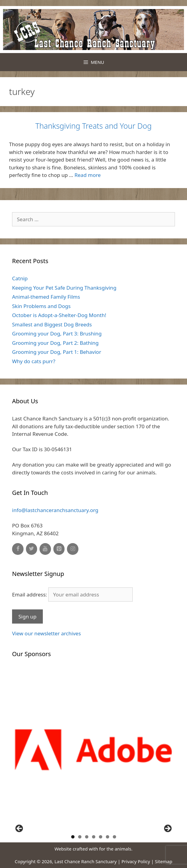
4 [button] (94, 837)
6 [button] (108, 837)
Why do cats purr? (34, 361)
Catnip (20, 278)
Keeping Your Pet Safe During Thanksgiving (64, 288)
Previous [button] (20, 829)
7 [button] (114, 837)
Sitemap (164, 861)
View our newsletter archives (46, 633)
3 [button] (87, 837)
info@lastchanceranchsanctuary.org (55, 510)
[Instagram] (73, 549)
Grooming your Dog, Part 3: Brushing (57, 333)
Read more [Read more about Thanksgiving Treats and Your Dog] (88, 175)
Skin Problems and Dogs (41, 306)
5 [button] (101, 837)
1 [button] (73, 837)
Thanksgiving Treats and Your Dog (93, 126)
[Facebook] (18, 549)
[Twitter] (32, 549)
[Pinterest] (59, 549)
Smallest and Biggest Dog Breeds (52, 324)
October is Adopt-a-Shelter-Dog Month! (59, 315)
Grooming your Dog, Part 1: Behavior (57, 352)
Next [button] (167, 829)
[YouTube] (45, 549)
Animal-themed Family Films (46, 297)
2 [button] (80, 837)
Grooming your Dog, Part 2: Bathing (55, 343)
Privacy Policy (136, 861)
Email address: (72, 594)
